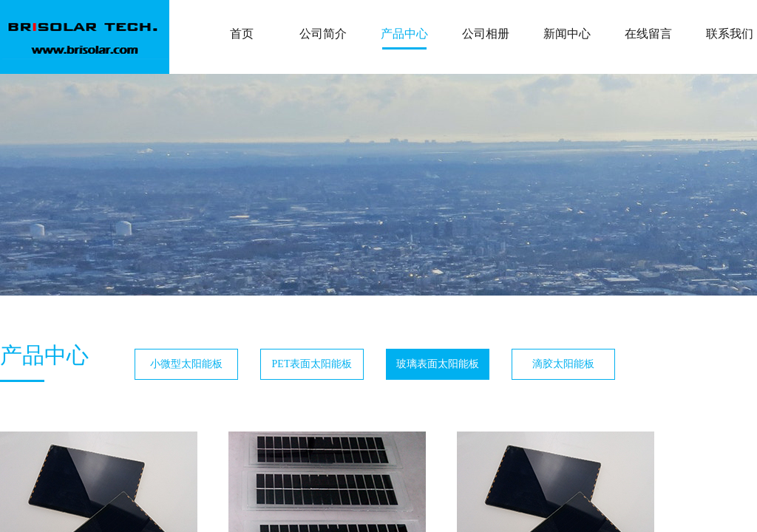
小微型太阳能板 (186, 364)
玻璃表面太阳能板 (438, 364)
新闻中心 (567, 34)
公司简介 (323, 34)
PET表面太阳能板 (312, 364)
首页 (242, 34)
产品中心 (404, 34)
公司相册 (486, 34)
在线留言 (648, 34)
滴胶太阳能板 (563, 364)
